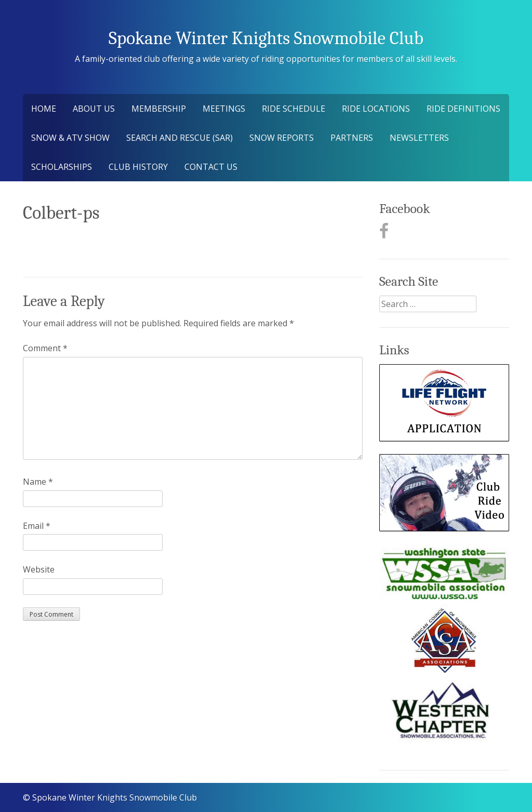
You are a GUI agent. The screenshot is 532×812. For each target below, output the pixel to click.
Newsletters (419, 138)
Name (38, 482)
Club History (138, 167)
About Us (94, 109)
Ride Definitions (463, 109)
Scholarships (62, 167)
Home (44, 109)
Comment (45, 348)
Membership (159, 109)
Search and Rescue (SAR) (179, 138)
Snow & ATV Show (70, 138)
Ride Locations (376, 109)
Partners (352, 138)
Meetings (224, 109)
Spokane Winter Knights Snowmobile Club (266, 38)
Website (39, 569)
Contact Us (211, 167)
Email (37, 526)
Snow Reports (282, 138)
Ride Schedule (294, 109)
